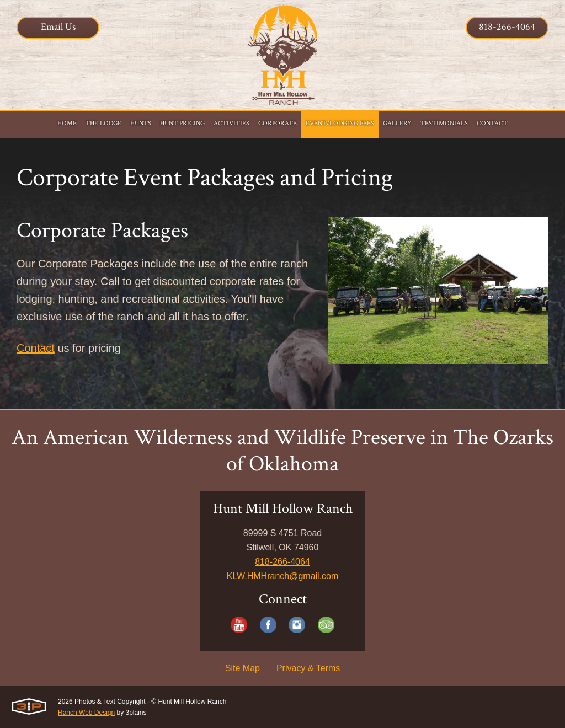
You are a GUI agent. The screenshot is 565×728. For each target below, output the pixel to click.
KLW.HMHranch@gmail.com (283, 576)
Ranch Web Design (86, 713)
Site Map (242, 668)
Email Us (58, 27)
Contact (36, 348)
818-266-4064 (507, 27)
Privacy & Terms (308, 668)
